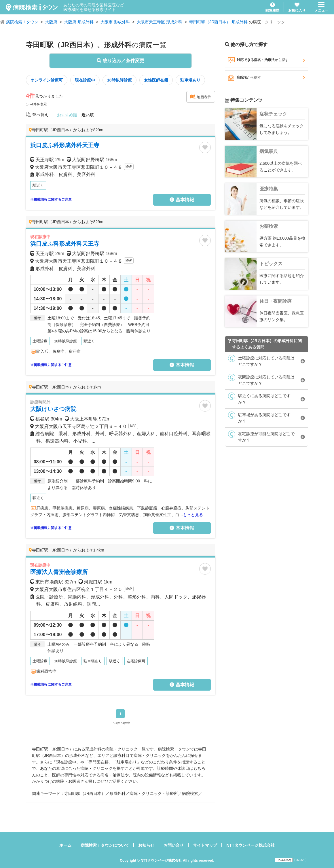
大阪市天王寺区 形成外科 (160, 22)
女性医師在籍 (156, 80)
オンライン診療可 (47, 80)
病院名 (266, 78)
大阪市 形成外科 (115, 22)
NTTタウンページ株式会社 (250, 845)
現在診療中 (85, 80)
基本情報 (182, 200)
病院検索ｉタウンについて (105, 845)
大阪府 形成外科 (79, 22)
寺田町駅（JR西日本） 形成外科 (218, 22)
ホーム (65, 845)
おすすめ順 (67, 115)
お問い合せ (174, 845)
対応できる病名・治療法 (266, 60)
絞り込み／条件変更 (120, 61)
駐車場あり (190, 80)
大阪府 (51, 22)
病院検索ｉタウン (22, 22)
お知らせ (146, 845)
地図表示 (200, 97)
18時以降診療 (119, 80)
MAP (129, 167)
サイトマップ (205, 845)
